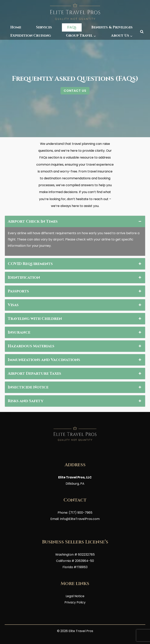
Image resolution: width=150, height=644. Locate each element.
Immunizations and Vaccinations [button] (75, 360)
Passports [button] (75, 291)
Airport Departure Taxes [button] (75, 374)
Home (16, 27)
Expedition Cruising (31, 36)
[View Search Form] (142, 32)
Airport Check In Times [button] (75, 221)
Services (44, 27)
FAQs (72, 27)
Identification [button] (75, 278)
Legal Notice (75, 596)
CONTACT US (75, 91)
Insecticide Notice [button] (75, 387)
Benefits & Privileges (112, 27)
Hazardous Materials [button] (75, 346)
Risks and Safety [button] (75, 401)
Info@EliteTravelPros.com (80, 519)
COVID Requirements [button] (75, 264)
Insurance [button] (75, 332)
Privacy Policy (75, 602)
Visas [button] (75, 305)
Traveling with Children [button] (75, 319)
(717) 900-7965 (81, 513)
